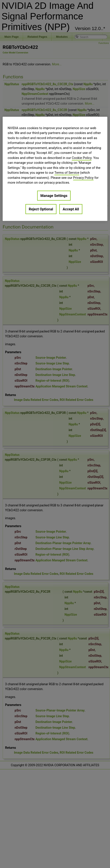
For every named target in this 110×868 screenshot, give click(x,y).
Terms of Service (67, 173)
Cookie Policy (82, 158)
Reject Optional (41, 209)
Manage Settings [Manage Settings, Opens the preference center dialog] (54, 195)
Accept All (71, 209)
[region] (55, 169)
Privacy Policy (83, 177)
